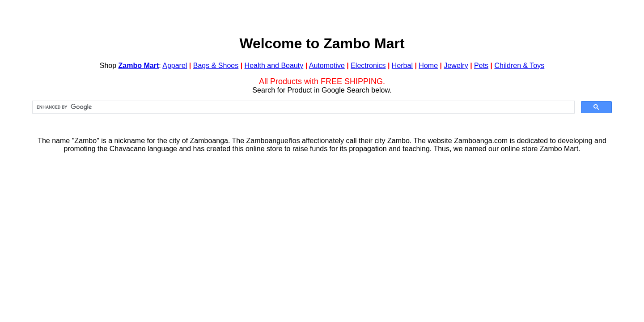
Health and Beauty (274, 66)
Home (428, 66)
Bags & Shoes (216, 66)
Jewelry (456, 66)
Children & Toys (519, 66)
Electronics (368, 66)
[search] (303, 107)
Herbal (402, 66)
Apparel (175, 66)
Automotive (327, 66)
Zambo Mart (139, 66)
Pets (481, 66)
